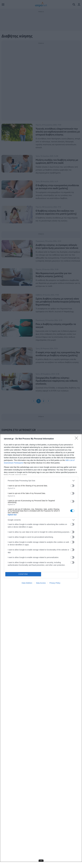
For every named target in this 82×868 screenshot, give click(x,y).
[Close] (77, 439)
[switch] (72, 486)
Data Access (41, 583)
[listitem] (41, 481)
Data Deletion (27, 583)
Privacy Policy (55, 583)
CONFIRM (23, 574)
